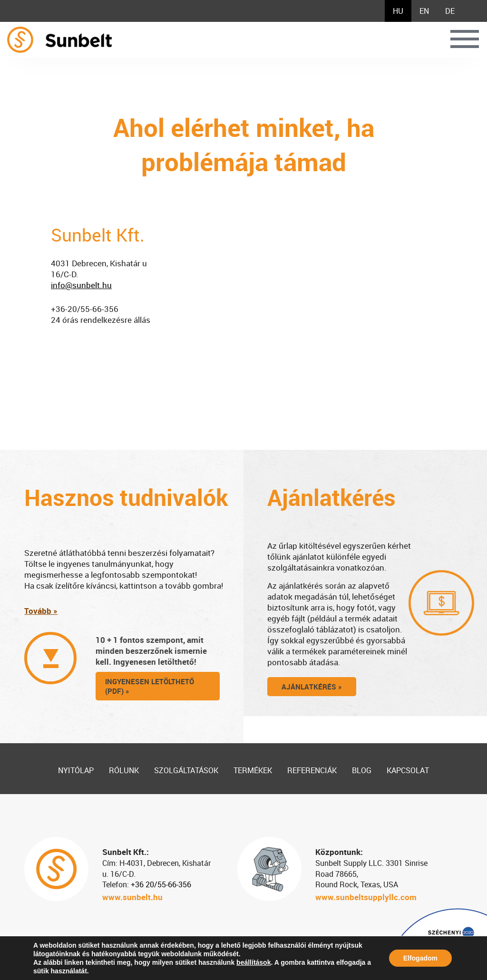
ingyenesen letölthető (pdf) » (150, 686)
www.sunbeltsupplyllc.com (366, 897)
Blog (362, 770)
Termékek (253, 770)
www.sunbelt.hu (132, 897)
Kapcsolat (408, 770)
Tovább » (41, 611)
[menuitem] (398, 11)
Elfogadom (420, 958)
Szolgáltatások (186, 770)
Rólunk (124, 770)
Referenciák (312, 770)
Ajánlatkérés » (312, 687)
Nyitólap (76, 770)
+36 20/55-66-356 (161, 884)
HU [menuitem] (398, 11)
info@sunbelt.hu (81, 285)
